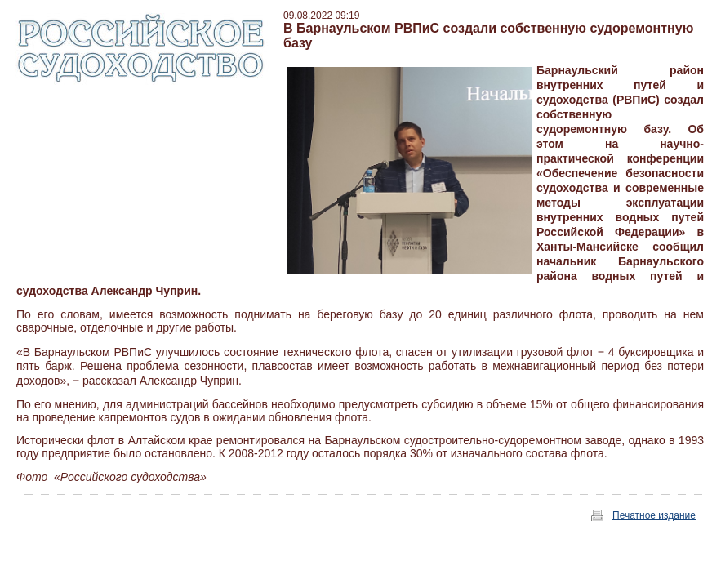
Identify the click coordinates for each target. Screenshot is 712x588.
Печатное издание (654, 515)
